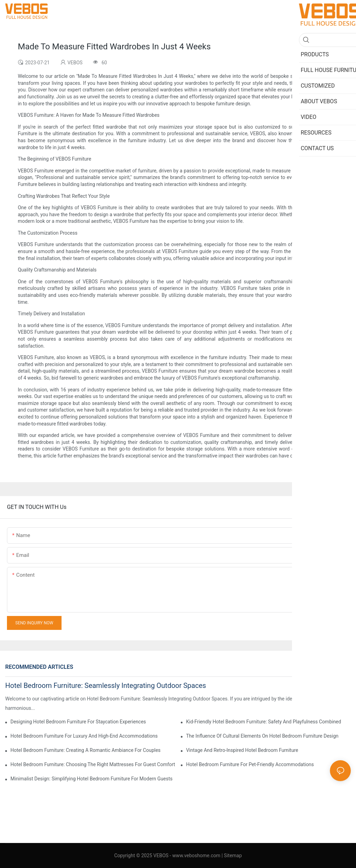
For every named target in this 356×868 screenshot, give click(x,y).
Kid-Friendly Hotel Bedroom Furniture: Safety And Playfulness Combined (264, 722)
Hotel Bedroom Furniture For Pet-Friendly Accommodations (250, 764)
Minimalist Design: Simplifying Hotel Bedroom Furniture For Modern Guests (91, 779)
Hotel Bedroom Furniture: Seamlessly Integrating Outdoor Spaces (106, 686)
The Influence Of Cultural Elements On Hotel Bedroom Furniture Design (262, 736)
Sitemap (233, 855)
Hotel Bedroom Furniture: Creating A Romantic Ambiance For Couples (86, 750)
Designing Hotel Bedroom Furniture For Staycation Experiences (78, 722)
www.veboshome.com (196, 855)
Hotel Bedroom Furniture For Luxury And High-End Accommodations (84, 736)
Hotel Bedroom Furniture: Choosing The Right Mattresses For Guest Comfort (93, 764)
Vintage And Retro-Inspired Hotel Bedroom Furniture (242, 750)
